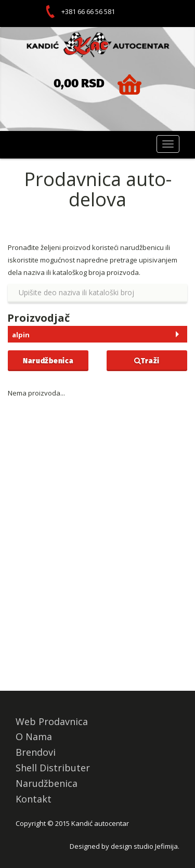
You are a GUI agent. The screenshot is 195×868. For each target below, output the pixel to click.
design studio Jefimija (144, 846)
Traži (147, 361)
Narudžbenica (48, 361)
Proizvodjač (38, 318)
